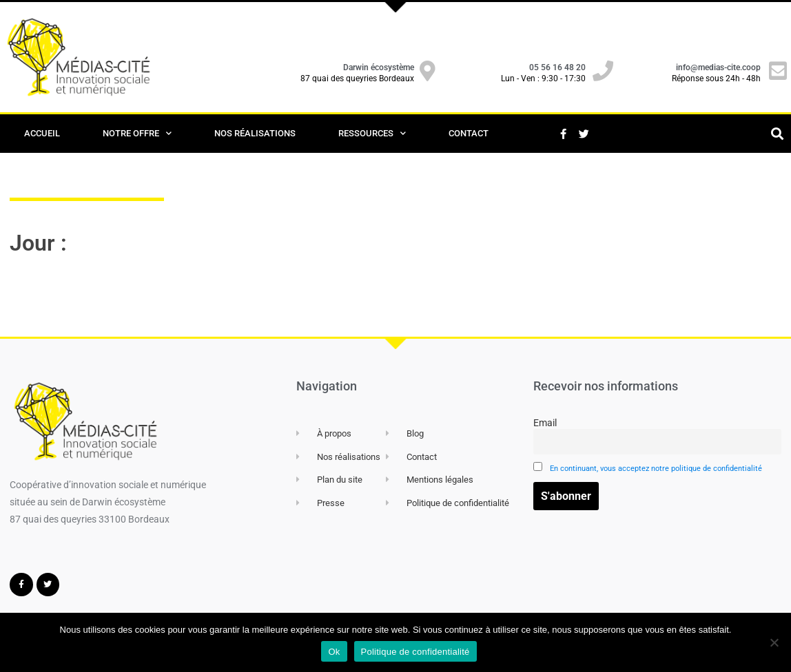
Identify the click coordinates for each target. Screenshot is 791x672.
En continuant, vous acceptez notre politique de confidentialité (656, 469)
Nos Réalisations (255, 133)
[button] (777, 134)
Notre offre (137, 133)
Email (657, 436)
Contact (469, 133)
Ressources (372, 133)
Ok (334, 652)
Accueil (42, 133)
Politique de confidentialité (415, 652)
